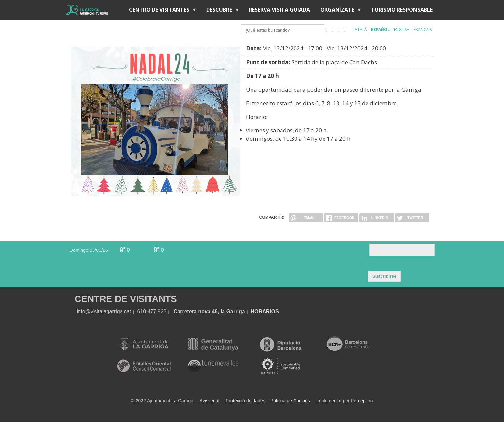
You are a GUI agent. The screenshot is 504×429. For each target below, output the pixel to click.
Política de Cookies (290, 401)
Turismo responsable (402, 10)
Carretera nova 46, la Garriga (209, 312)
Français (423, 29)
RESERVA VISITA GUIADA (279, 10)
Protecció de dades (245, 401)
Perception (362, 401)
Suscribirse (384, 276)
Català (360, 29)
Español (380, 29)
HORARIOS (265, 312)
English (402, 29)
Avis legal (209, 401)
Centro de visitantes (160, 11)
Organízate (338, 11)
